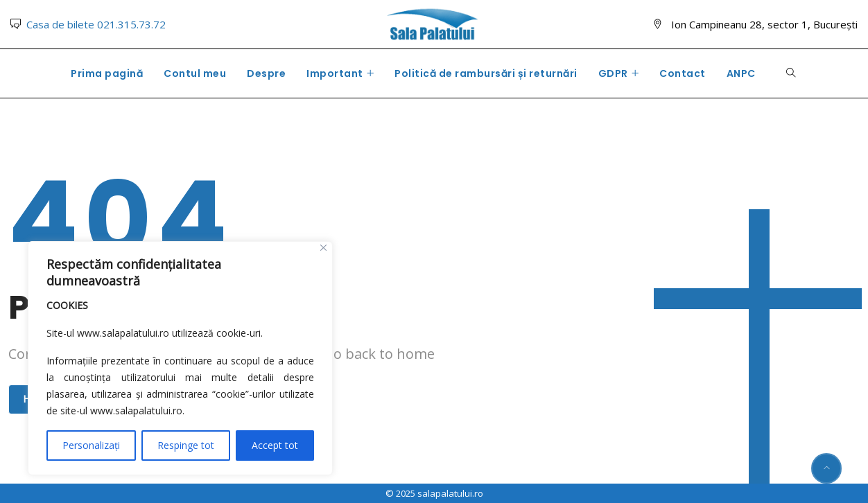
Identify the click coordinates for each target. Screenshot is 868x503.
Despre (266, 73)
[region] (180, 358)
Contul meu (195, 73)
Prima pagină (107, 73)
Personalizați (91, 445)
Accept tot (275, 445)
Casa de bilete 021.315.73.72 (96, 24)
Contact (683, 73)
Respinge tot (186, 445)
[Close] (323, 248)
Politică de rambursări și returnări (486, 73)
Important (335, 73)
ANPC (741, 73)
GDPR (613, 73)
